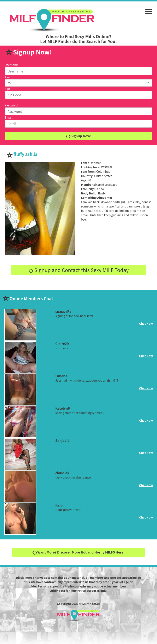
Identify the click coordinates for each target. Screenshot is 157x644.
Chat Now (146, 323)
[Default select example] (79, 83)
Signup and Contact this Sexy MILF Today (79, 270)
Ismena (61, 376)
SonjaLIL (62, 440)
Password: (12, 105)
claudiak (62, 473)
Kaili (59, 505)
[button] (149, 10)
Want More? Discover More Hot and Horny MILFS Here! (78, 552)
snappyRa (63, 311)
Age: (8, 77)
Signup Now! (78, 136)
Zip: (7, 89)
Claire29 (62, 344)
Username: (12, 65)
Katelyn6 (63, 408)
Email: (9, 117)
